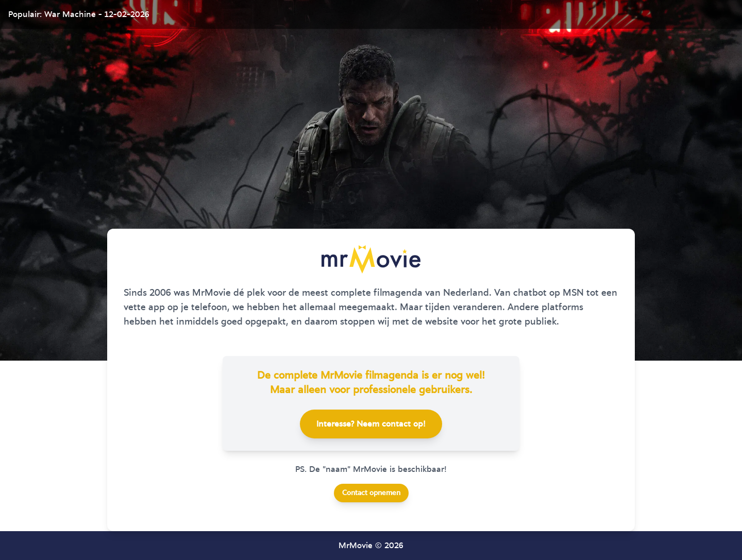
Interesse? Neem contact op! (371, 424)
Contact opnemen (371, 493)
